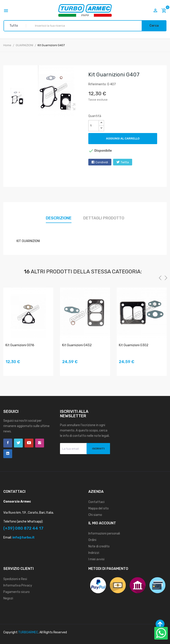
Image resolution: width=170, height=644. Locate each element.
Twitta (125, 162)
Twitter (18, 443)
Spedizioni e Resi (15, 579)
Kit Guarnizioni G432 (77, 345)
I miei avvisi (96, 559)
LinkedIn (8, 454)
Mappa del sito (99, 508)
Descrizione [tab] (59, 218)
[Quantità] (94, 126)
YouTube (29, 443)
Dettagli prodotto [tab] (104, 218)
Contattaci (96, 502)
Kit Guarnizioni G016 (20, 345)
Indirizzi (94, 553)
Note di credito (99, 546)
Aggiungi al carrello (123, 138)
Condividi (102, 162)
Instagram (40, 443)
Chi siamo (95, 515)
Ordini (92, 540)
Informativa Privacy (18, 585)
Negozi (8, 598)
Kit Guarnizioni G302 (134, 345)
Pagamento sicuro (16, 592)
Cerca (154, 26)
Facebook (8, 443)
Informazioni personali (104, 534)
